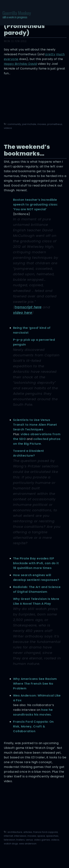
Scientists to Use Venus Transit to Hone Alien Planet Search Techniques (35, 425)
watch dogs (11, 844)
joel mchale (29, 124)
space (41, 836)
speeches (52, 836)
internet (8, 836)
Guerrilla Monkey (17, 15)
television (10, 840)
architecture (15, 832)
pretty (50, 54)
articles (28, 832)
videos (8, 128)
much (60, 54)
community (14, 124)
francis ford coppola (46, 832)
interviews (20, 836)
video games (42, 840)
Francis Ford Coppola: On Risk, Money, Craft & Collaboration (33, 726)
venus (29, 840)
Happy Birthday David (20, 64)
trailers (21, 840)
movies (42, 124)
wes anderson (28, 844)
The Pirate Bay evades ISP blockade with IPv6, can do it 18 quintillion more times (36, 563)
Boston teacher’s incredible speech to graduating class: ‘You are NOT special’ (36, 205)
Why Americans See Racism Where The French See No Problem (35, 684)
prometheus (55, 124)
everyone (11, 59)
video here (23, 313)
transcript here (28, 307)
